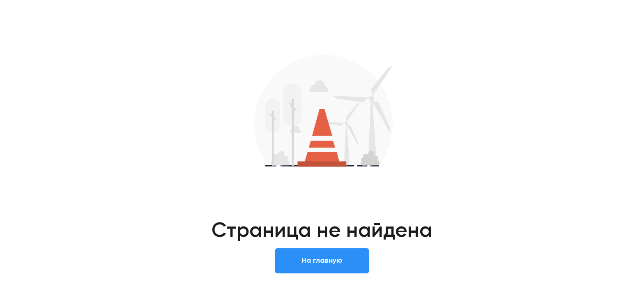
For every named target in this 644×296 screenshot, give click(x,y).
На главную (322, 261)
